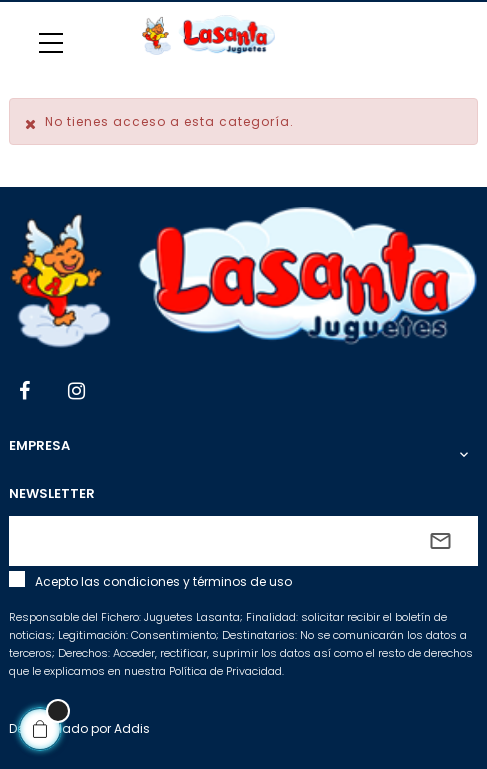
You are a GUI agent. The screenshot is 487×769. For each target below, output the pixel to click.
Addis (132, 728)
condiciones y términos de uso (197, 581)
